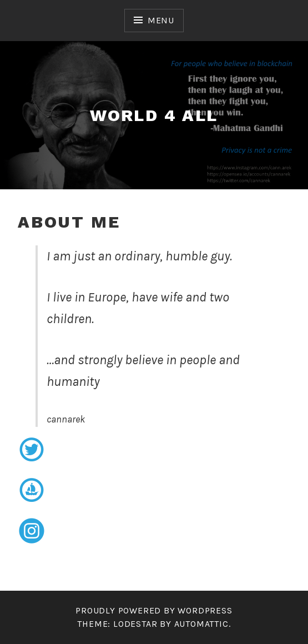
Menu (161, 20)
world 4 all (154, 115)
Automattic (201, 624)
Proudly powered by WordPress (154, 610)
